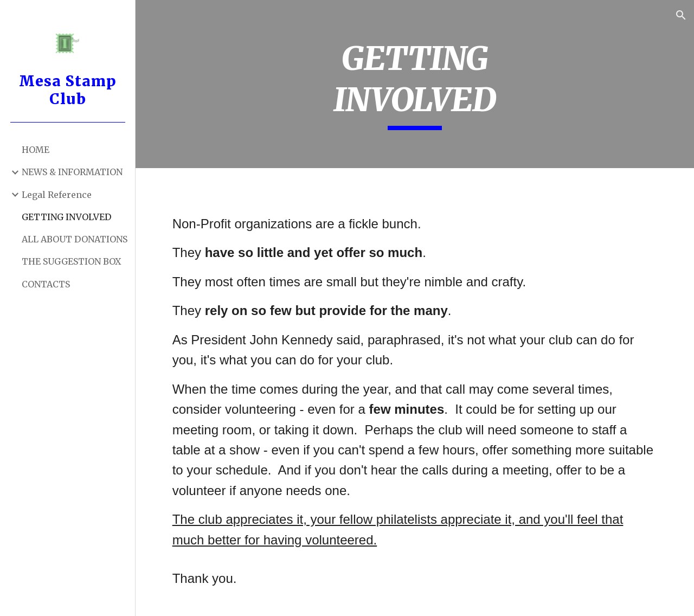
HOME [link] (36, 150)
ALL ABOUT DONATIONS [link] (75, 239)
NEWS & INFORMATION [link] (72, 172)
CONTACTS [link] (46, 284)
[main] (415, 84)
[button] (681, 15)
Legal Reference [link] (57, 195)
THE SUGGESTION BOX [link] (71, 261)
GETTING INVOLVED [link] (66, 217)
